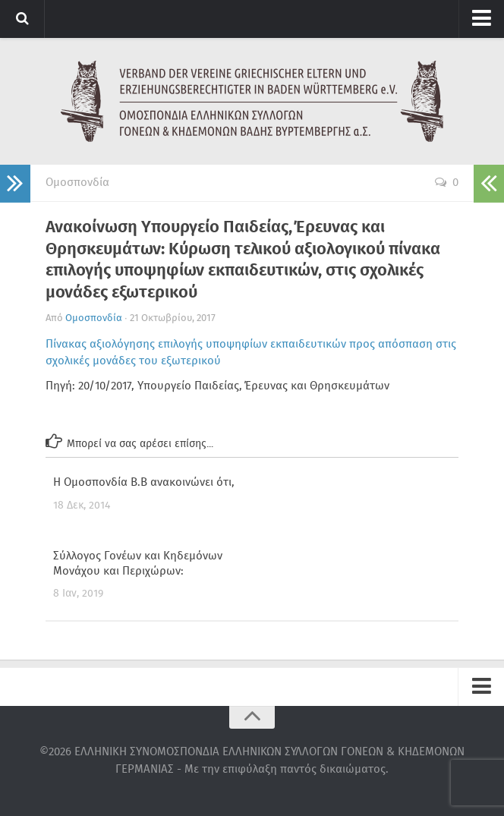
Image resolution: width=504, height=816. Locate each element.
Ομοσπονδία (77, 183)
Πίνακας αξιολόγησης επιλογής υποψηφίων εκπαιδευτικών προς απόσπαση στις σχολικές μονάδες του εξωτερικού (251, 353)
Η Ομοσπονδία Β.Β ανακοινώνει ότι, (144, 483)
